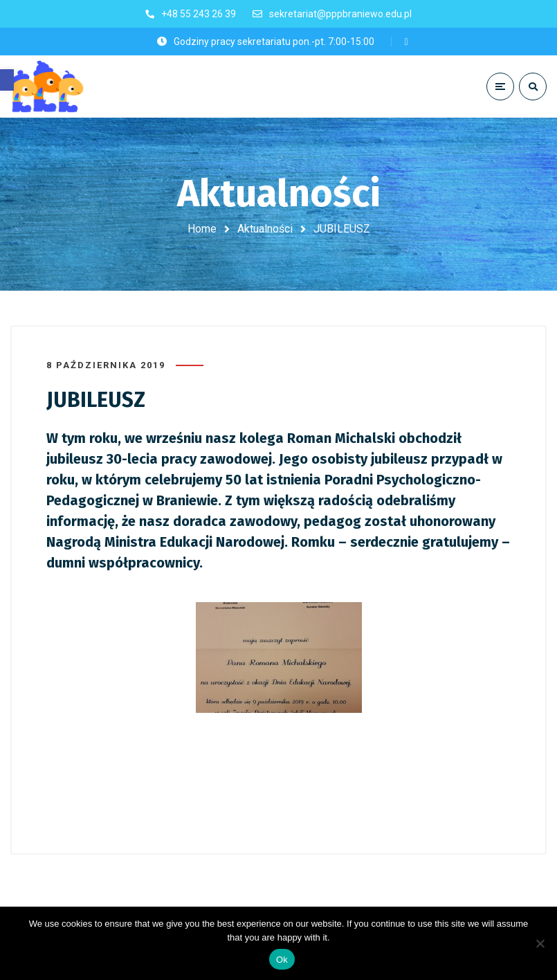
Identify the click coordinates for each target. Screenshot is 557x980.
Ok (282, 960)
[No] (540, 943)
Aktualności (265, 229)
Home (202, 229)
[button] (7, 80)
